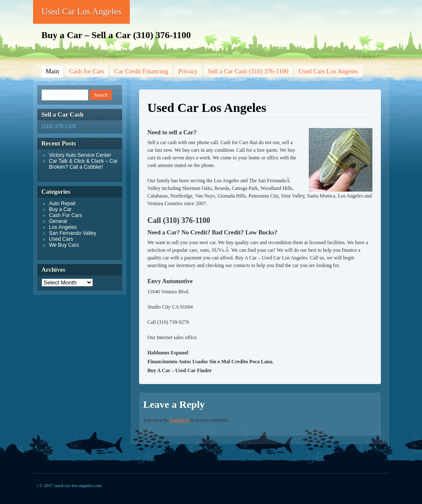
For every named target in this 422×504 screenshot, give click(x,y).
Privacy (188, 71)
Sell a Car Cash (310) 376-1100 (248, 71)
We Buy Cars (64, 245)
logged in (180, 420)
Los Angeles (63, 227)
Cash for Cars (87, 71)
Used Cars (61, 239)
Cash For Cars (66, 215)
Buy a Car (60, 209)
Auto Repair (63, 203)
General (58, 221)
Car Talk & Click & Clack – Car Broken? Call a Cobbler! (84, 164)
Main (53, 71)
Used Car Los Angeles (81, 11)
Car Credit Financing (141, 71)
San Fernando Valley (73, 233)
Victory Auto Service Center (80, 155)
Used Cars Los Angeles (328, 71)
